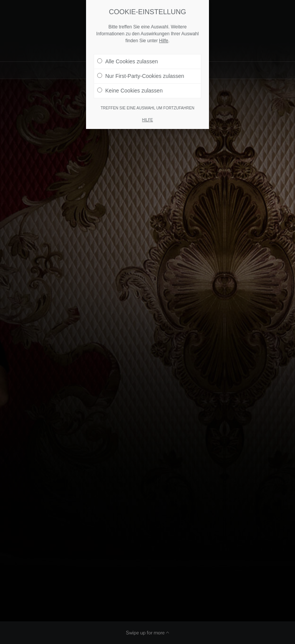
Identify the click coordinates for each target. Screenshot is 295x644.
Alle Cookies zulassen (128, 58)
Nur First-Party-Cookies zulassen (141, 73)
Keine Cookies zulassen (130, 87)
